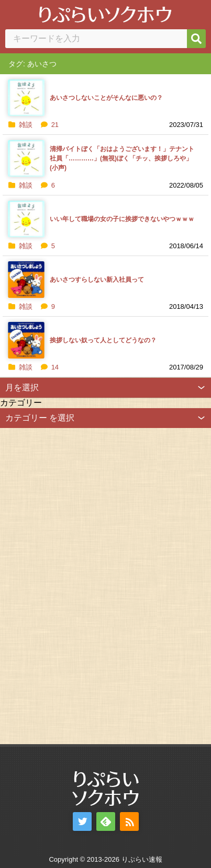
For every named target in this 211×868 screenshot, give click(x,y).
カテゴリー (21, 403)
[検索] (196, 39)
